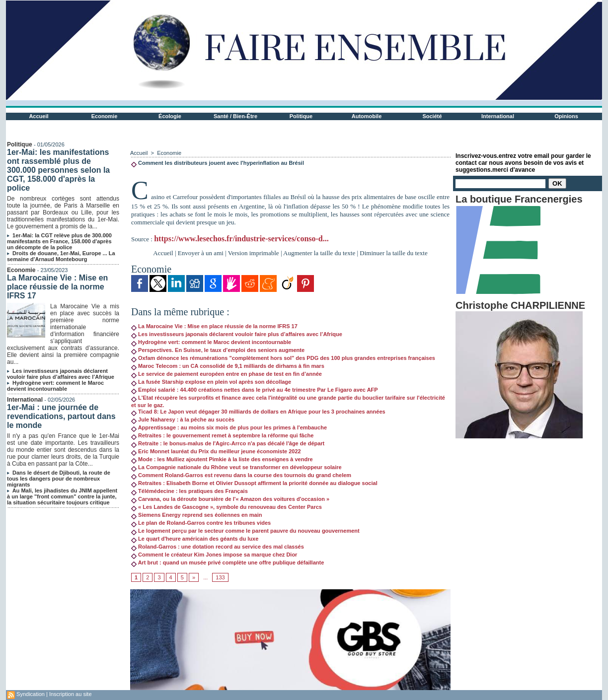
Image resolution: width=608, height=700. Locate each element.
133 (220, 577)
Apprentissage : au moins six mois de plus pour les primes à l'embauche (229, 427)
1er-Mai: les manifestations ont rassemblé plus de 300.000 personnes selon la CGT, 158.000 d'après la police (58, 170)
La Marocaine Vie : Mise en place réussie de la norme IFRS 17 (57, 287)
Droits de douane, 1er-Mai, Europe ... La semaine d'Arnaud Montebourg (61, 256)
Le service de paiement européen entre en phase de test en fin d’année (227, 374)
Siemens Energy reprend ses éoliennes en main (197, 515)
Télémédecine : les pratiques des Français (190, 491)
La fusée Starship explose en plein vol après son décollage (211, 382)
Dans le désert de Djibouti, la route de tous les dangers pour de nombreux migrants (59, 479)
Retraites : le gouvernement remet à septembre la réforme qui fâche (222, 435)
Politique (301, 116)
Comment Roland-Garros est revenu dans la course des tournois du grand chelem (241, 475)
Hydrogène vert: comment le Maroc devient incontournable (55, 386)
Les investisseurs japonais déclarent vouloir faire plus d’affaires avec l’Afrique (61, 374)
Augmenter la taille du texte (319, 253)
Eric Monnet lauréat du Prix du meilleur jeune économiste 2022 (216, 451)
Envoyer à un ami (201, 253)
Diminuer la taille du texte (393, 253)
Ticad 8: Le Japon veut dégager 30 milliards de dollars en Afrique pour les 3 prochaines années (258, 412)
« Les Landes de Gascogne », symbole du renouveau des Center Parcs (227, 507)
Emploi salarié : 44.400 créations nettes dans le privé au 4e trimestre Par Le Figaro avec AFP (255, 390)
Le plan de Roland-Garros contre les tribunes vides (201, 523)
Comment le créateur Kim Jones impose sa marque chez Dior (214, 555)
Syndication (31, 694)
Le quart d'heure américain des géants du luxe (195, 539)
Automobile (367, 116)
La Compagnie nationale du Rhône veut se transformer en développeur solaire (236, 467)
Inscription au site (71, 694)
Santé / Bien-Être (235, 116)
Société (432, 116)
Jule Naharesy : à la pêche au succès (183, 420)
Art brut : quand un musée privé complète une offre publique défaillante (228, 562)
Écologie (170, 116)
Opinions (566, 116)
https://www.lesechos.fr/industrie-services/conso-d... (241, 239)
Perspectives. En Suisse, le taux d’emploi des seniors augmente (218, 350)
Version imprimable (254, 253)
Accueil (38, 116)
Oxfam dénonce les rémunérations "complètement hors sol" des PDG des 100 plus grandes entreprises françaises (283, 358)
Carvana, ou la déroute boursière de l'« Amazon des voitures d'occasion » (230, 499)
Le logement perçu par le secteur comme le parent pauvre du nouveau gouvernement (245, 531)
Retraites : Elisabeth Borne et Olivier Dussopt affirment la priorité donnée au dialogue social (254, 483)
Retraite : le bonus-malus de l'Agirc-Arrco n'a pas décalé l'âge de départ (228, 443)
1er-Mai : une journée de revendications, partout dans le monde (61, 416)
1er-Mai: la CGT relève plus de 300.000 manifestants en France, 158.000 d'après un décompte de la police (59, 241)
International (498, 116)
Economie (105, 116)
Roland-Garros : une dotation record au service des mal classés (218, 547)
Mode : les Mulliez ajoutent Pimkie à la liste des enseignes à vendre (222, 459)
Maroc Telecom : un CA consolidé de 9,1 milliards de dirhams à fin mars (228, 366)
